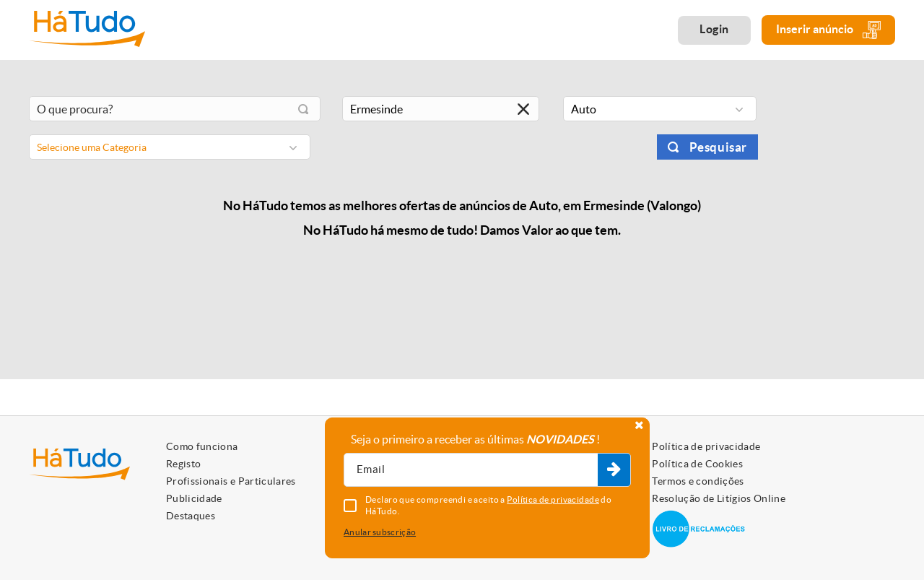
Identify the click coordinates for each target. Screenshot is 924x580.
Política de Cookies (697, 464)
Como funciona (202, 446)
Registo (183, 464)
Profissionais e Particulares (231, 481)
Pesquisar (718, 147)
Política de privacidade (706, 446)
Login (714, 29)
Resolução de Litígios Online (719, 498)
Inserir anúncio (828, 30)
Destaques (191, 516)
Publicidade (194, 498)
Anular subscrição (380, 532)
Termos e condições (698, 481)
